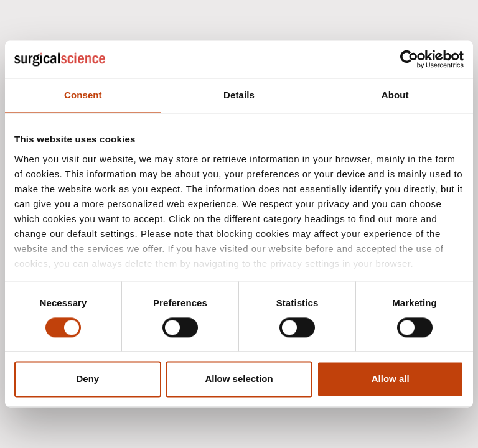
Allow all (391, 379)
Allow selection (239, 379)
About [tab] (395, 95)
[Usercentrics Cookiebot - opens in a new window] (409, 59)
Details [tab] (239, 95)
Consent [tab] (83, 95)
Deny (87, 379)
